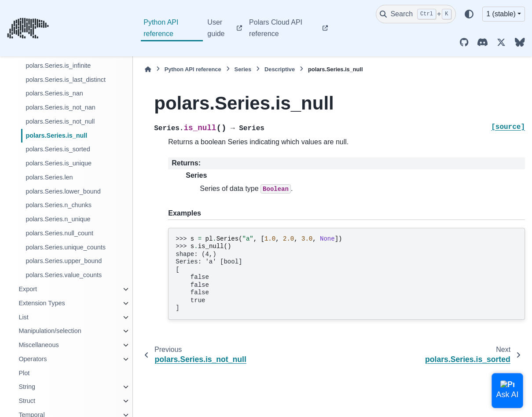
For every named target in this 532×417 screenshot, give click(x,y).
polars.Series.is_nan (54, 93)
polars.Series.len (49, 177)
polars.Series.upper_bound (64, 261)
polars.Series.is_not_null (60, 121)
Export (28, 289)
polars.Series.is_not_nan (60, 107)
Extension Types (42, 303)
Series (243, 69)
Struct (27, 401)
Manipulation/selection (50, 331)
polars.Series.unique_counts (66, 247)
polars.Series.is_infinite (58, 66)
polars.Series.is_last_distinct (66, 80)
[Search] (416, 14)
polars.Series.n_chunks (59, 205)
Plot (24, 373)
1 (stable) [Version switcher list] (501, 14)
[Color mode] (469, 14)
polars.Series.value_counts (64, 275)
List (23, 317)
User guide (216, 28)
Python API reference (161, 28)
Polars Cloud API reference (276, 28)
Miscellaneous (39, 345)
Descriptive (280, 69)
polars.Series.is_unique (59, 163)
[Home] (148, 69)
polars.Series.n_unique (58, 219)
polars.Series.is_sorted (58, 149)
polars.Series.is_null (56, 135)
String (27, 387)
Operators (33, 359)
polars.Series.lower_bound (63, 191)
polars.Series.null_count (59, 233)
